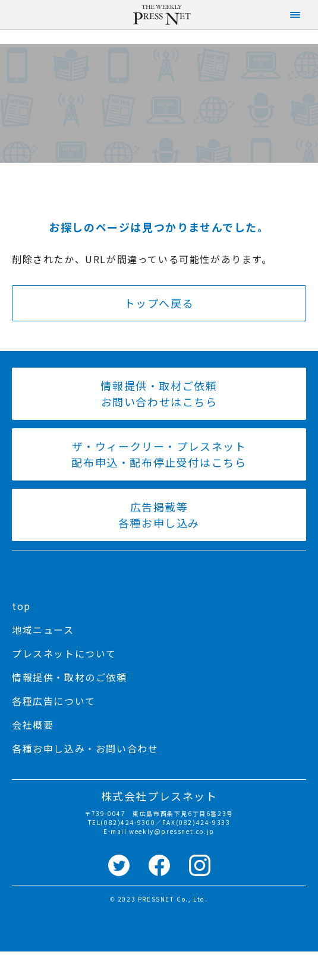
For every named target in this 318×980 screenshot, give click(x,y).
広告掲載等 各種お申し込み (159, 515)
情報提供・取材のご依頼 (70, 677)
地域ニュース (43, 630)
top (21, 606)
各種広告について (54, 701)
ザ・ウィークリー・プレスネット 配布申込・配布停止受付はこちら (159, 454)
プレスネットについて (64, 653)
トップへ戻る (159, 303)
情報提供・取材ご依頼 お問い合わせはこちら (159, 393)
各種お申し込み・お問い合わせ (85, 748)
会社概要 (33, 725)
